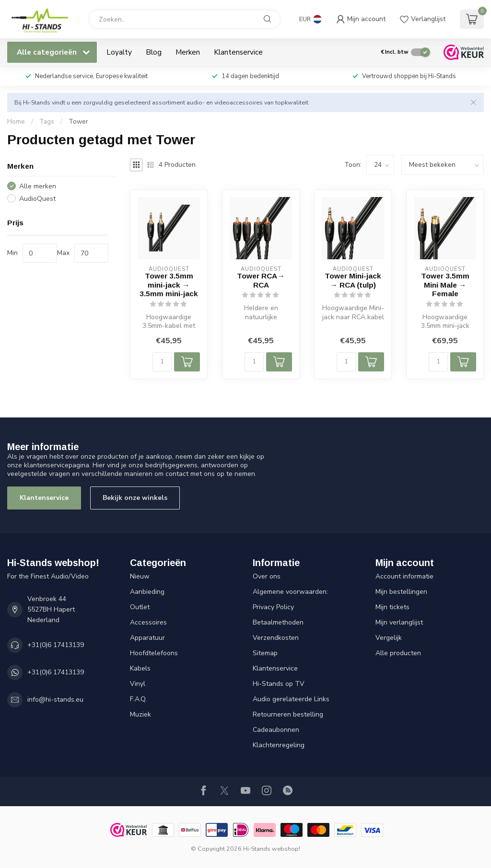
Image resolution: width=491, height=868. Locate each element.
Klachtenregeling (279, 745)
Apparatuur (147, 638)
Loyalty (119, 52)
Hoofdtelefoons (154, 653)
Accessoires (148, 622)
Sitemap (265, 653)
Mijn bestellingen (401, 592)
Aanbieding (147, 592)
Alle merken (38, 186)
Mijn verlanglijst (399, 622)
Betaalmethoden (278, 622)
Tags (47, 122)
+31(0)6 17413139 (56, 645)
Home (16, 122)
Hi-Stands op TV (279, 684)
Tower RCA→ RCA (261, 280)
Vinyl (138, 684)
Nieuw (140, 576)
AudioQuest (37, 199)
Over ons (267, 576)
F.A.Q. (138, 699)
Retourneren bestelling (288, 714)
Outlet (140, 607)
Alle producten (398, 653)
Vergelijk (389, 638)
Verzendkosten (276, 638)
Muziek (140, 714)
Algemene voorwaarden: (290, 592)
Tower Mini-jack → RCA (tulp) (353, 280)
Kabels (140, 668)
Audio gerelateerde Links (291, 699)
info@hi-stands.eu (55, 700)
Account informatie (404, 576)
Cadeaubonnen (276, 730)
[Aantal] (162, 362)
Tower (78, 122)
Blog (154, 52)
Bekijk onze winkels (135, 498)
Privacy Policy (273, 607)
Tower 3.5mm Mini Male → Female (445, 285)
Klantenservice (238, 52)
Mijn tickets (392, 607)
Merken (188, 52)
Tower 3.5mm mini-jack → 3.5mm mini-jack (169, 285)
